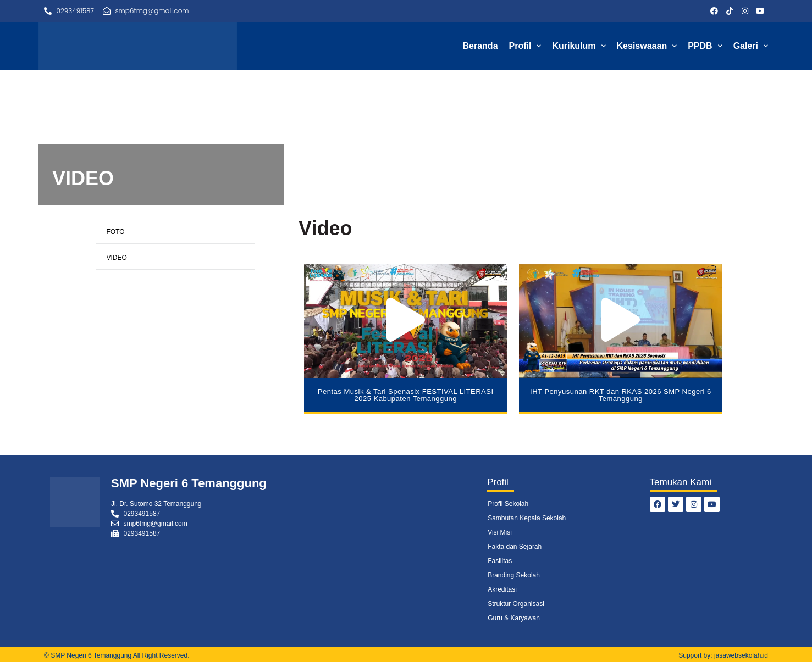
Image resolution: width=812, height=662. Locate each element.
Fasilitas (500, 561)
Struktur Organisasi (516, 604)
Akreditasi (502, 589)
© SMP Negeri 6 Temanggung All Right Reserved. (117, 655)
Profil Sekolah (508, 504)
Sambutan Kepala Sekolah (527, 518)
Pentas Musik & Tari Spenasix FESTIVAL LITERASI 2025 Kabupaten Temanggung (406, 395)
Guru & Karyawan (514, 618)
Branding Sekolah (514, 575)
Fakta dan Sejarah (515, 547)
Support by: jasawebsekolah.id (723, 655)
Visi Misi (500, 532)
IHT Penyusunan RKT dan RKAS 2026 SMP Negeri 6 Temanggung (621, 395)
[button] (406, 321)
